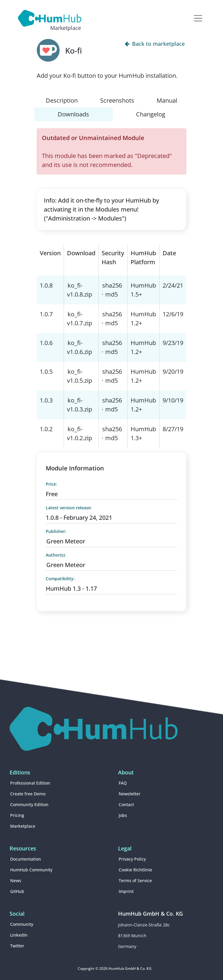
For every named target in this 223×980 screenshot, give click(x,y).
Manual (167, 100)
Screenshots (117, 100)
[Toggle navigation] (198, 18)
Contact (126, 804)
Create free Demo (28, 794)
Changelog (151, 114)
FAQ (123, 783)
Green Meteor (66, 541)
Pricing (17, 815)
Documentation (26, 859)
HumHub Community (31, 870)
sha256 (112, 285)
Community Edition (29, 804)
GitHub (17, 891)
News (16, 881)
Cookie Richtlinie (135, 870)
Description (62, 100)
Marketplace (23, 826)
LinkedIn (19, 935)
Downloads (73, 114)
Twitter (17, 946)
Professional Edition (30, 783)
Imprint (126, 891)
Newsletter (130, 794)
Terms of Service (135, 881)
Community (22, 924)
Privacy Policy (132, 859)
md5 (111, 294)
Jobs (123, 815)
